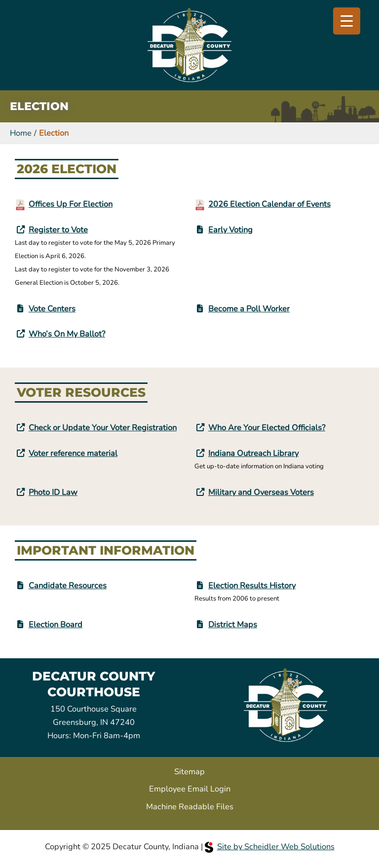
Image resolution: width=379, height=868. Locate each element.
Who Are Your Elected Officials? (267, 428)
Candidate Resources (68, 585)
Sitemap (189, 772)
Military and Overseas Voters (261, 492)
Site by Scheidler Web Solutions (270, 847)
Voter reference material (73, 453)
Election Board (56, 624)
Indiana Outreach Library (253, 453)
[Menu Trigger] (347, 21)
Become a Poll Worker (249, 309)
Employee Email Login (190, 789)
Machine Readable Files (190, 807)
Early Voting (230, 230)
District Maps (233, 624)
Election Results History (252, 585)
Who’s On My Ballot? (67, 334)
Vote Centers (52, 309)
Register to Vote (58, 230)
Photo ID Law (53, 492)
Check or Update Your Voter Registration (103, 428)
